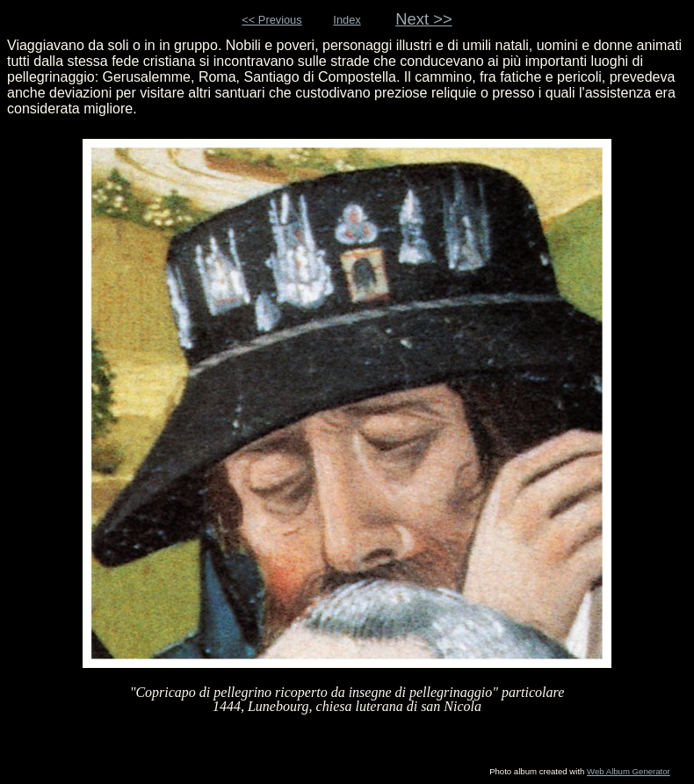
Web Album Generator (629, 771)
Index (347, 20)
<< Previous (271, 20)
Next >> (424, 19)
